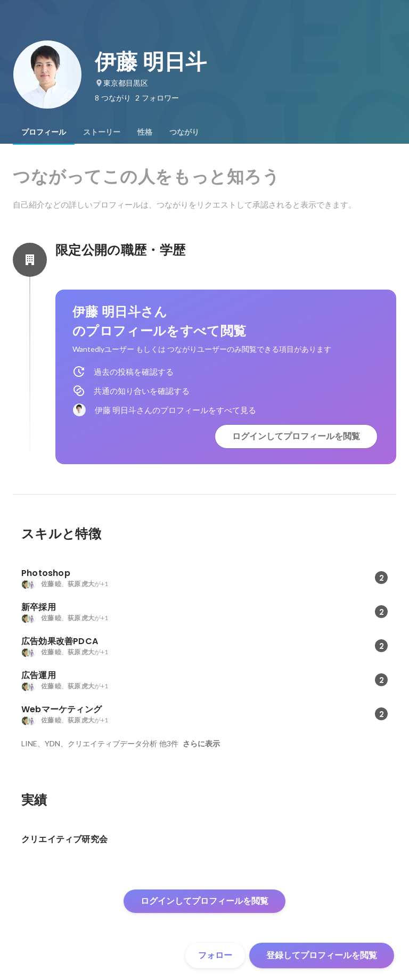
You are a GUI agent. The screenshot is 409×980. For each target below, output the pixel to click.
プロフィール (44, 132)
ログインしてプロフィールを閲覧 (296, 436)
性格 (145, 132)
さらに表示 (201, 744)
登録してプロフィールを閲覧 (322, 955)
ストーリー (102, 132)
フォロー (215, 955)
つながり (184, 132)
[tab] (44, 132)
